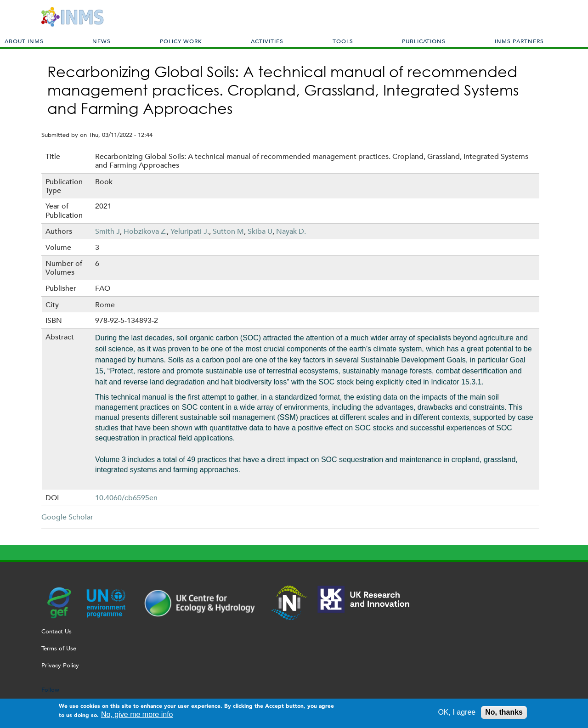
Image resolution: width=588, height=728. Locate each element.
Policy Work (181, 41)
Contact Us (57, 631)
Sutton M (228, 231)
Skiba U (260, 231)
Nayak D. (291, 231)
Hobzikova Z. (145, 231)
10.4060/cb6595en (126, 498)
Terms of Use (59, 648)
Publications (424, 41)
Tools (343, 41)
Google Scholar (67, 517)
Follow (50, 690)
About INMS (24, 41)
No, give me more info (137, 717)
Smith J (107, 231)
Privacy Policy (60, 665)
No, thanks (504, 714)
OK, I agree (457, 714)
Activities (267, 41)
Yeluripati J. (190, 231)
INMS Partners (519, 41)
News (102, 41)
